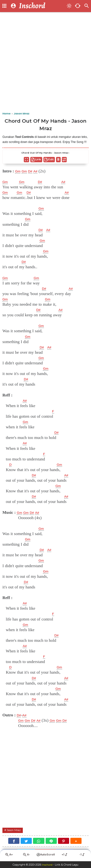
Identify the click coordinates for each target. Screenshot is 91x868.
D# (33, 171)
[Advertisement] (45, 62)
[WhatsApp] (39, 841)
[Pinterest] (64, 841)
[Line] (51, 841)
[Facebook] (14, 841)
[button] (76, 841)
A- (26, 856)
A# (40, 171)
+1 (65, 855)
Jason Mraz (16, 830)
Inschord (47, 865)
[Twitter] (26, 841)
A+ (9, 856)
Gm (18, 171)
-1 (82, 855)
